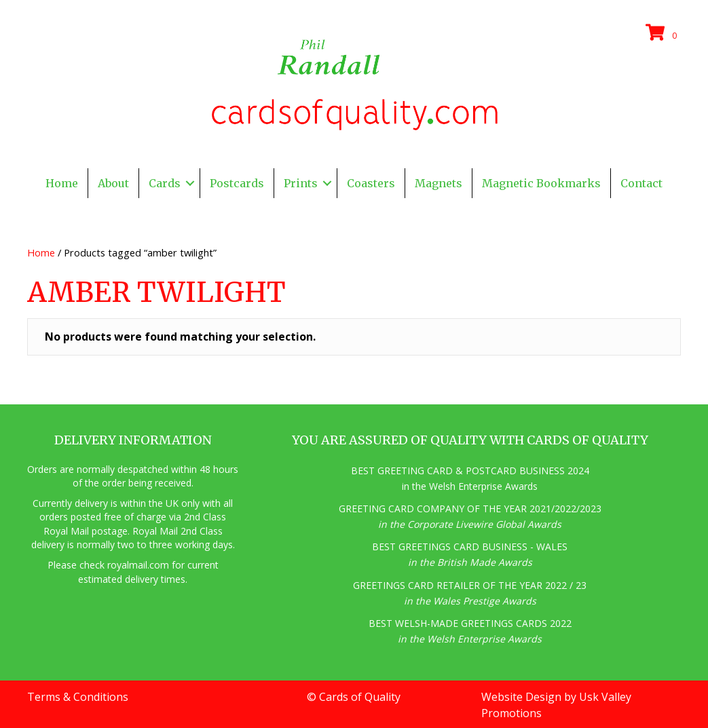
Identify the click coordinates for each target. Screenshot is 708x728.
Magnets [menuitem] (439, 183)
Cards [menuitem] (165, 183)
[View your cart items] (663, 33)
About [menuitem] (113, 183)
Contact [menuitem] (641, 183)
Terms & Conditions (78, 697)
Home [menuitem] (62, 183)
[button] (190, 183)
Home (41, 252)
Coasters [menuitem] (371, 183)
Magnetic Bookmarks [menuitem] (541, 183)
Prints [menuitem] (301, 183)
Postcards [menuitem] (237, 183)
